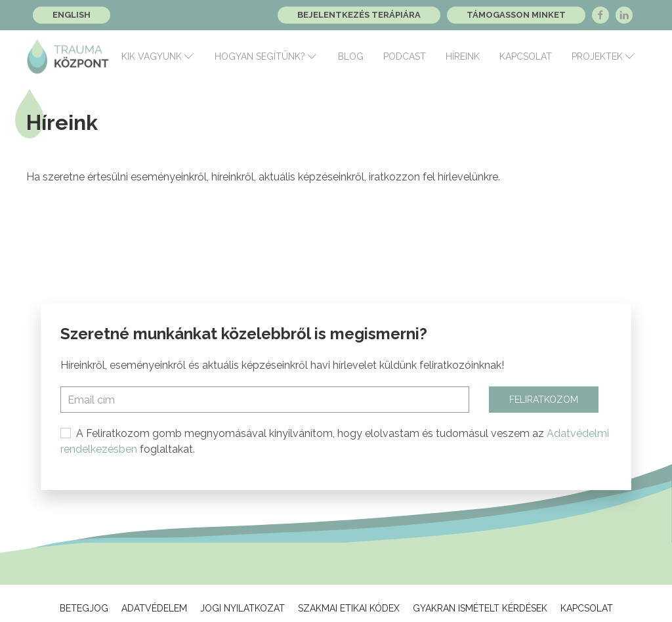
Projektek (604, 56)
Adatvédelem (154, 608)
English (72, 15)
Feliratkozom (544, 400)
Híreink (463, 56)
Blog (351, 56)
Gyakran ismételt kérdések (480, 608)
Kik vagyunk (158, 56)
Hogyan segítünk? (266, 56)
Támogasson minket (516, 15)
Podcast (405, 56)
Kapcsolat (526, 56)
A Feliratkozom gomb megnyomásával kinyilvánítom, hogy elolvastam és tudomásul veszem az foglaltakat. (335, 441)
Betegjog (84, 608)
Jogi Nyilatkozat (242, 608)
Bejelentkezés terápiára (359, 15)
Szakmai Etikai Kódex (349, 608)
